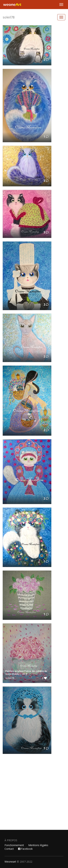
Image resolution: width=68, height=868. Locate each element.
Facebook (25, 849)
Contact (9, 849)
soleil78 (9, 17)
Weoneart (10, 862)
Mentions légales (38, 845)
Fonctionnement (14, 845)
